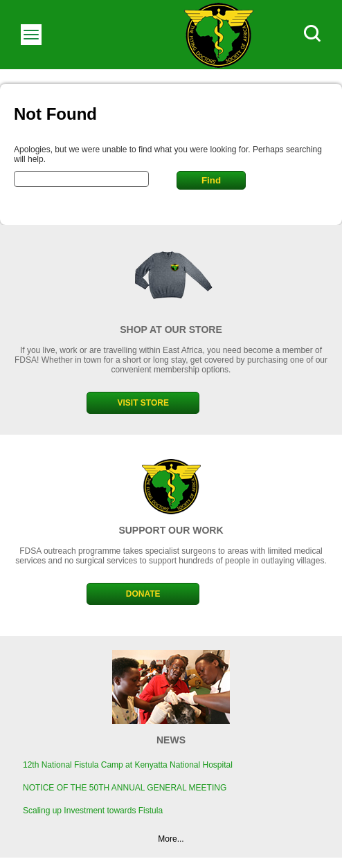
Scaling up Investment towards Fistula (93, 811)
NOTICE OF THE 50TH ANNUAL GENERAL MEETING (125, 788)
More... (171, 839)
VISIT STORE (143, 403)
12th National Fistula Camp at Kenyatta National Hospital (128, 765)
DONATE (143, 594)
